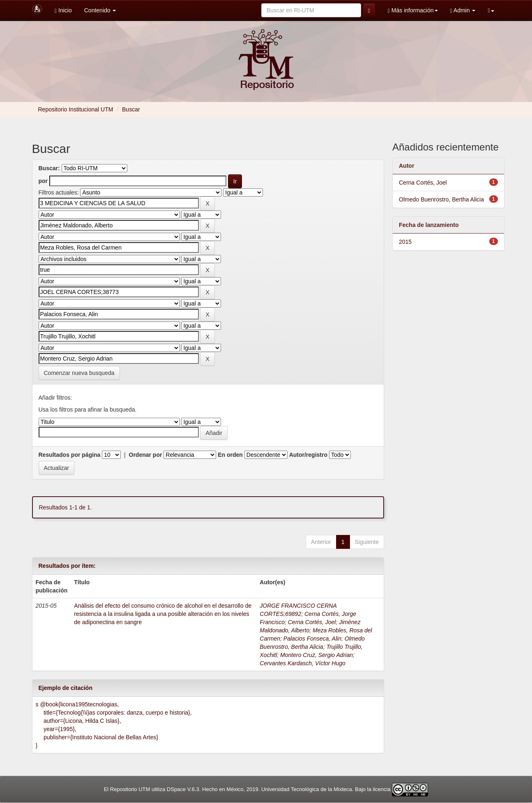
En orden (230, 455)
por (43, 181)
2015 (405, 242)
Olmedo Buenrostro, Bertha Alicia (441, 199)
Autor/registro (308, 455)
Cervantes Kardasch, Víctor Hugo (303, 663)
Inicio (63, 10)
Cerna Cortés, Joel (312, 622)
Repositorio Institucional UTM (76, 109)
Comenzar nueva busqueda (79, 373)
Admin (463, 10)
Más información (413, 10)
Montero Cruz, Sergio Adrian (317, 655)
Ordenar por (146, 455)
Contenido (100, 10)
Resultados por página (70, 455)
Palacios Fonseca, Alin (312, 639)
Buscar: (49, 168)
